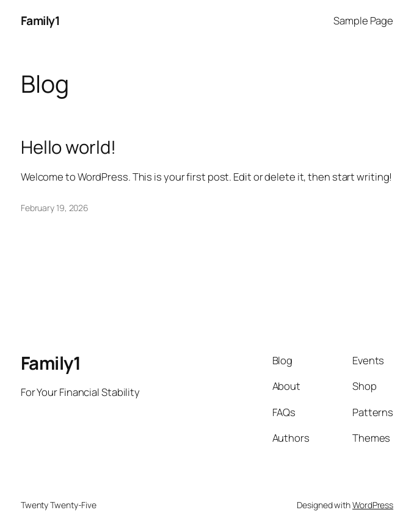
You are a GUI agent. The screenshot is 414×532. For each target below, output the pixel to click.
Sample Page (363, 20)
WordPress (373, 505)
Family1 (41, 20)
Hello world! (68, 147)
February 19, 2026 (55, 208)
